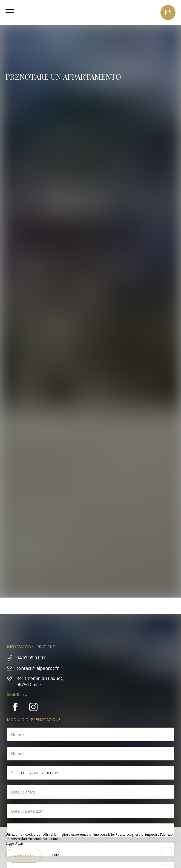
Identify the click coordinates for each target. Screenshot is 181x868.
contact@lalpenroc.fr (38, 668)
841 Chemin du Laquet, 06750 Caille (40, 681)
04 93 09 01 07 (31, 658)
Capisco (24, 856)
